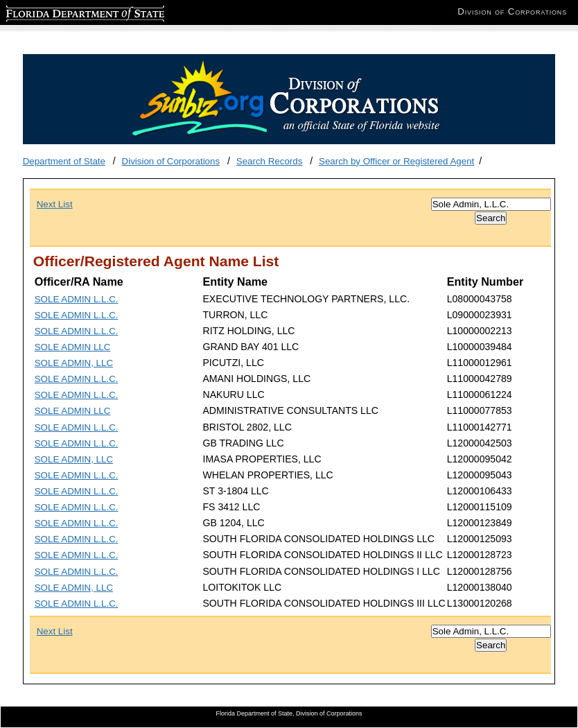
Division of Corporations (171, 161)
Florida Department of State (62, 11)
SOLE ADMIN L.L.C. (77, 299)
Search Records (270, 161)
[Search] (491, 204)
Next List (55, 204)
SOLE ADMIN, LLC (74, 363)
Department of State (64, 161)
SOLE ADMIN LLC (73, 347)
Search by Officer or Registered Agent (396, 161)
